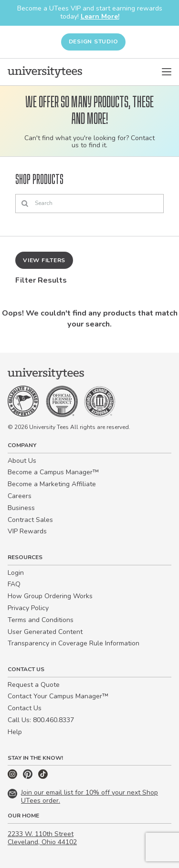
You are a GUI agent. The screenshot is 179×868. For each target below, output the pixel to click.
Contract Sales (30, 520)
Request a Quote (34, 685)
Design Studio (94, 41)
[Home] (45, 72)
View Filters (44, 260)
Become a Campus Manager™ (53, 472)
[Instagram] (13, 777)
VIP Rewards (27, 531)
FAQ (14, 584)
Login (16, 573)
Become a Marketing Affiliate (52, 484)
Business (21, 508)
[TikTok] (43, 777)
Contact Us (25, 708)
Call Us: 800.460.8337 (41, 720)
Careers (20, 496)
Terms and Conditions (41, 620)
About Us (22, 461)
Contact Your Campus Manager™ (58, 696)
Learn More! (100, 16)
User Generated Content (45, 632)
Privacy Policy (28, 608)
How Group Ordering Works (50, 596)
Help (15, 732)
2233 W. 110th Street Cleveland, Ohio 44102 (42, 838)
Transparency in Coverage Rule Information (74, 643)
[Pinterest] (29, 777)
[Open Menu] (167, 72)
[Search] (89, 204)
